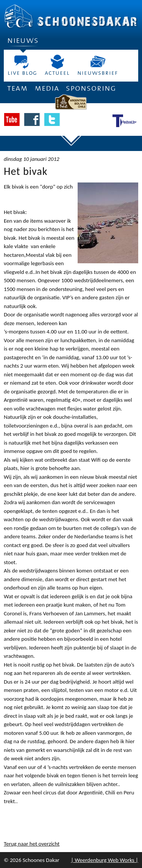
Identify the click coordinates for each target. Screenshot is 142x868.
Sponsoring (91, 88)
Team (17, 88)
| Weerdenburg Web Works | (105, 860)
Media (47, 88)
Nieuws (23, 43)
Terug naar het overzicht (32, 844)
